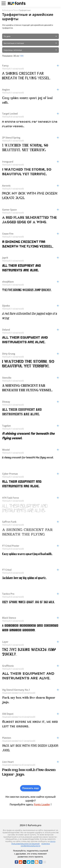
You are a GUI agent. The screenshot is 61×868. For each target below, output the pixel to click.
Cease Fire (30, 234)
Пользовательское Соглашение (25, 844)
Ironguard (30, 162)
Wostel (30, 450)
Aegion (30, 90)
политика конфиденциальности (35, 845)
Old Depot (30, 714)
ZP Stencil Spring (30, 138)
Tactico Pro (30, 594)
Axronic (30, 186)
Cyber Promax (30, 474)
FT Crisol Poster (30, 546)
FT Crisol (30, 570)
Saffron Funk (30, 522)
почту (53, 841)
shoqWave (30, 282)
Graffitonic (30, 666)
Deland (30, 330)
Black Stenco (30, 618)
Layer (30, 642)
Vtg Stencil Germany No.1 (30, 690)
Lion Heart (30, 762)
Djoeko (30, 306)
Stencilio (30, 378)
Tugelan (30, 426)
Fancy (30, 66)
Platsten (30, 738)
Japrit (30, 258)
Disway (30, 402)
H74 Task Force (30, 498)
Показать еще (30, 788)
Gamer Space (30, 210)
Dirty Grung (30, 354)
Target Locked (30, 114)
